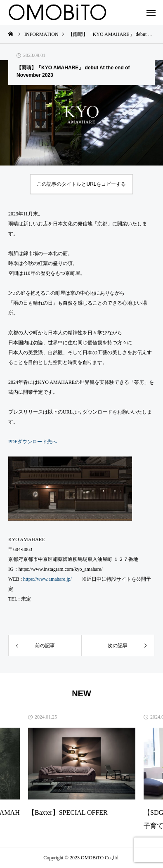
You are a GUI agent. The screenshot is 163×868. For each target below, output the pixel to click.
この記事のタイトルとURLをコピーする (81, 184)
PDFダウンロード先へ (33, 442)
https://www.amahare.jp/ (47, 579)
